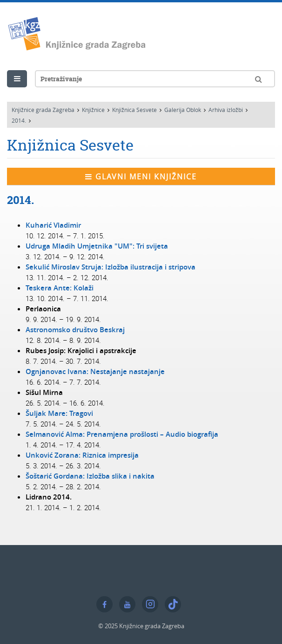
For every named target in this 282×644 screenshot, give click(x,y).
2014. (19, 120)
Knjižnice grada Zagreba (43, 110)
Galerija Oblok (183, 110)
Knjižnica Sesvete (134, 110)
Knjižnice (93, 110)
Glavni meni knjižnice (141, 177)
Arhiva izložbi (226, 110)
